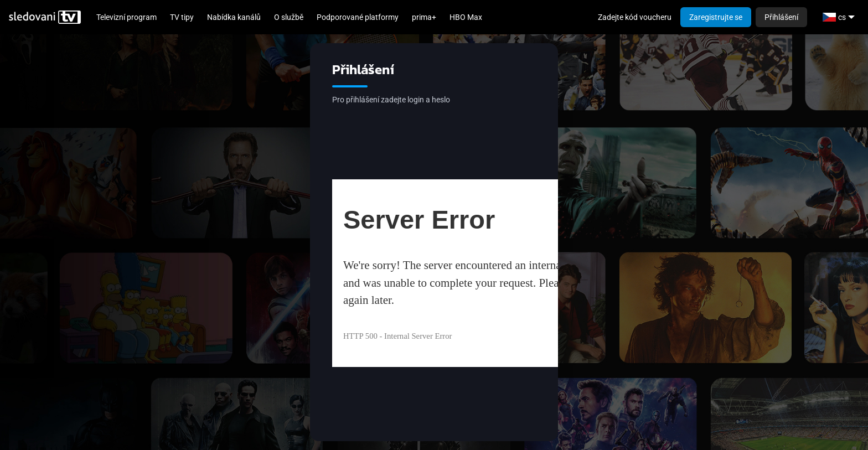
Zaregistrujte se (716, 17)
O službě (289, 17)
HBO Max (466, 17)
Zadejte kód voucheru (635, 17)
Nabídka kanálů (234, 17)
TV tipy (182, 17)
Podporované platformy (358, 17)
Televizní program (126, 17)
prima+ (424, 17)
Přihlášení (781, 17)
